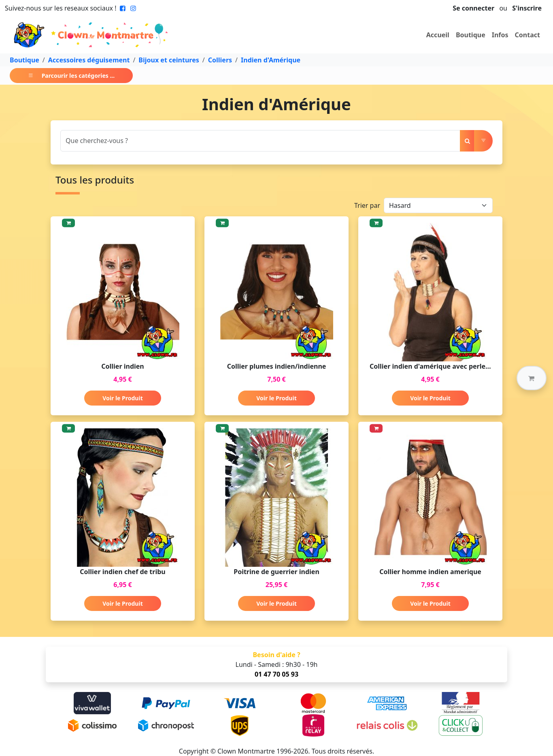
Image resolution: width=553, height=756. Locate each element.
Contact (527, 35)
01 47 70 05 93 (276, 674)
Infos (500, 35)
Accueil (438, 35)
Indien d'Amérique (271, 60)
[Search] (260, 141)
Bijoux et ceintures (169, 60)
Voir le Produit (122, 398)
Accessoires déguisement (89, 60)
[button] (532, 378)
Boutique (471, 35)
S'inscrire (527, 8)
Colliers (220, 60)
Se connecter (473, 8)
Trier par (367, 205)
